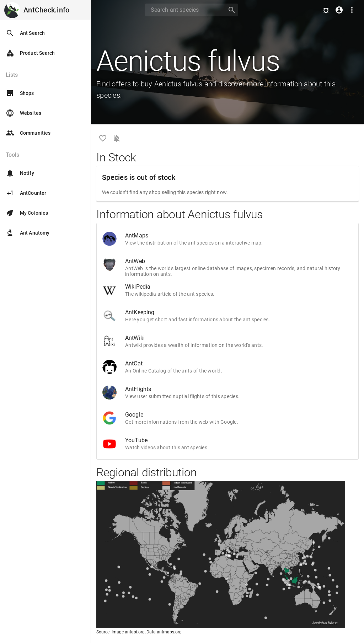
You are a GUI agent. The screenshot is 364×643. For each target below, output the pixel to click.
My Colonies (27, 213)
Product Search (30, 53)
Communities (28, 133)
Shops (20, 93)
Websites (23, 113)
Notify (20, 173)
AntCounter (26, 193)
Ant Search (25, 33)
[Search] (184, 10)
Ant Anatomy (28, 233)
